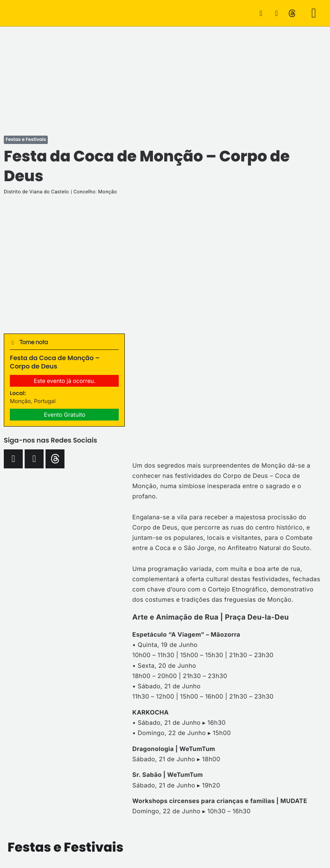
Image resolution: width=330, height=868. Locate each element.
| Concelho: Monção (94, 192)
